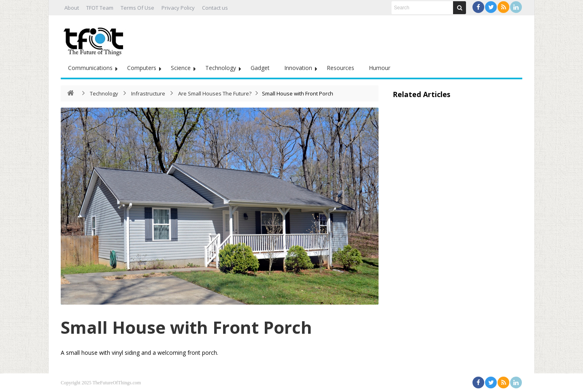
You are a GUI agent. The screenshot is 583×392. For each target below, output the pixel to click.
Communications (90, 68)
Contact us (215, 8)
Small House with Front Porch (186, 327)
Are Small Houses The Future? (215, 93)
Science (181, 68)
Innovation (298, 68)
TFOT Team (100, 8)
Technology (221, 68)
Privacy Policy (178, 8)
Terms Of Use (137, 8)
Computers (142, 68)
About (72, 8)
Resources (340, 68)
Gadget (260, 68)
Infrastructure (148, 93)
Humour (380, 68)
